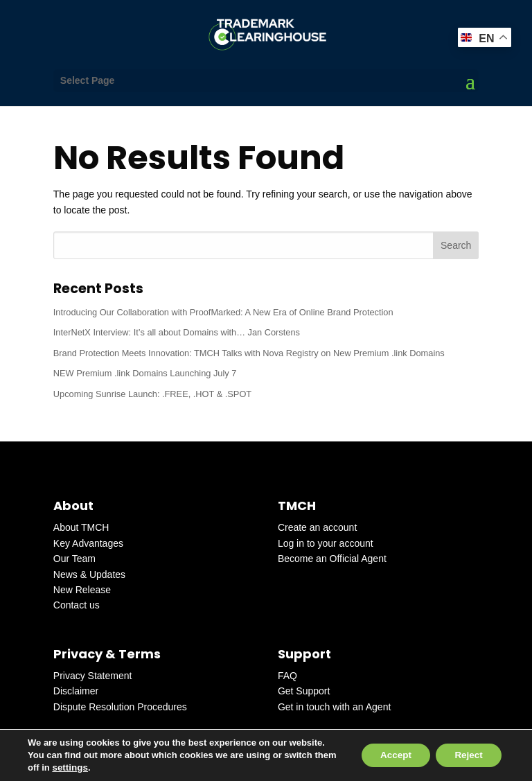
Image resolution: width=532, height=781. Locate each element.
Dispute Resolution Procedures (120, 707)
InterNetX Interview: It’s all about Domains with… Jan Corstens (177, 332)
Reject (466, 755)
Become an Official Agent (332, 559)
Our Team (74, 559)
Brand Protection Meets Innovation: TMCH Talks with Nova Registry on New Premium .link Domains (249, 353)
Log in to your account (326, 543)
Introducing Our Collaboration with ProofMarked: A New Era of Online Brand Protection (223, 312)
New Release (82, 590)
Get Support (304, 691)
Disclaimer (76, 691)
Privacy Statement (93, 676)
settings (94, 767)
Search (456, 245)
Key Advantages (88, 543)
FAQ (287, 676)
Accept (388, 755)
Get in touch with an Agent (334, 707)
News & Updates (89, 574)
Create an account (317, 527)
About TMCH (81, 527)
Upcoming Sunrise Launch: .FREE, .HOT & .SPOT (152, 394)
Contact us (77, 605)
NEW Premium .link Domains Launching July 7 (145, 373)
